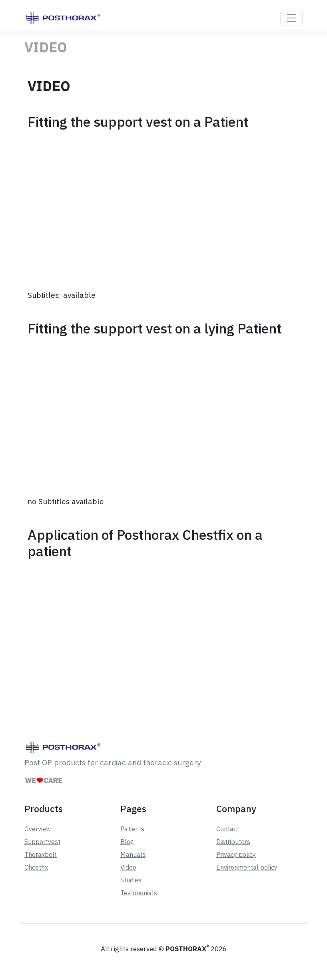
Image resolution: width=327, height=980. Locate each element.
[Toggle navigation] (291, 18)
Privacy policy (236, 854)
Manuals (133, 854)
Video (128, 867)
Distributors (233, 842)
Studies (131, 880)
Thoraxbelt (41, 854)
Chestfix (36, 867)
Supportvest (42, 842)
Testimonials (139, 893)
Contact (228, 829)
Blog (127, 842)
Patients (132, 829)
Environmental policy (247, 867)
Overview (38, 829)
